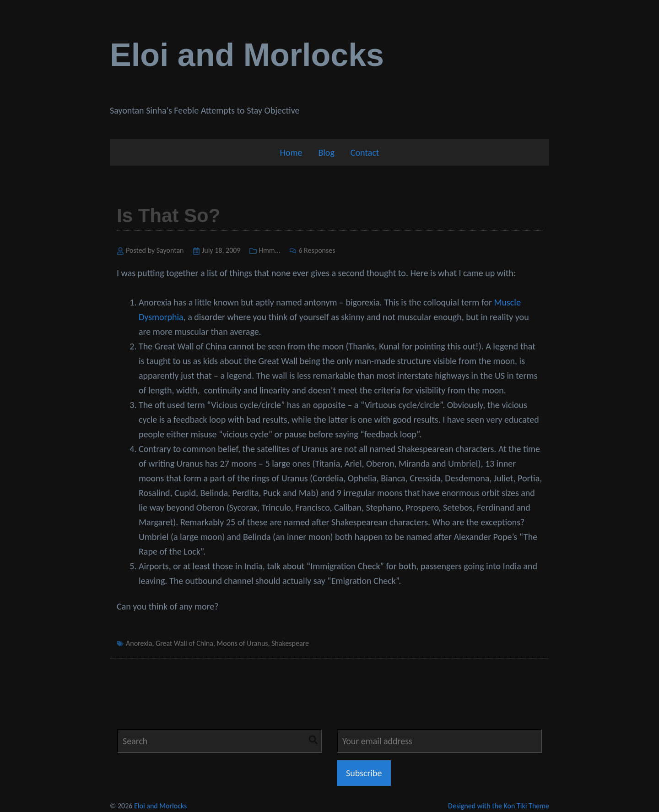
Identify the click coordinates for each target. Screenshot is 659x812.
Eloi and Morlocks (247, 55)
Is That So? (168, 215)
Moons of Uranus (243, 643)
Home (291, 153)
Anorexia (139, 643)
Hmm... (270, 250)
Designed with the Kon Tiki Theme (499, 806)
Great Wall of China (184, 643)
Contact (365, 153)
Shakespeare (290, 643)
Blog (326, 153)
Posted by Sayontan (155, 250)
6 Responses (317, 250)
